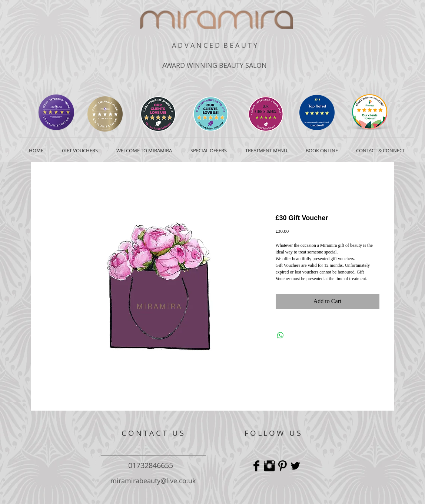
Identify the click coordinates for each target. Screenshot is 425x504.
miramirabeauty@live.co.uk (153, 481)
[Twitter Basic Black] (295, 466)
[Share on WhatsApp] (280, 335)
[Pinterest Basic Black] (282, 466)
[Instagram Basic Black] (269, 466)
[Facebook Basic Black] (256, 466)
